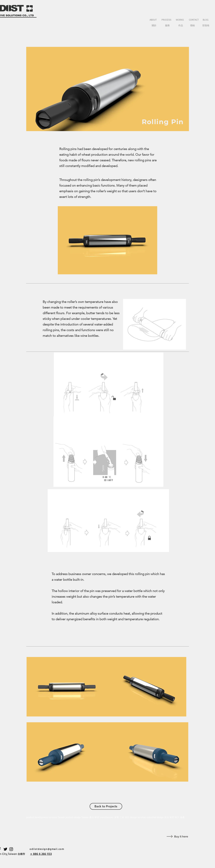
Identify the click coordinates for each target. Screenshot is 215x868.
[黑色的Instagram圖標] (11, 849)
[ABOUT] (153, 20)
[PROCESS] (167, 20)
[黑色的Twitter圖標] (5, 849)
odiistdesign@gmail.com (47, 849)
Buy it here (181, 837)
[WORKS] (180, 20)
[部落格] (206, 26)
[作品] (181, 26)
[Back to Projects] (106, 806)
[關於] (154, 26)
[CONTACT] (194, 20)
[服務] (167, 26)
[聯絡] (193, 26)
